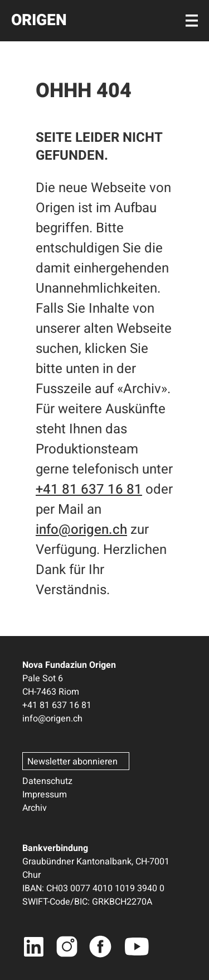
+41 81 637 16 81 (89, 489)
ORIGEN (39, 20)
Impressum (45, 795)
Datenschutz (47, 781)
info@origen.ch (81, 530)
